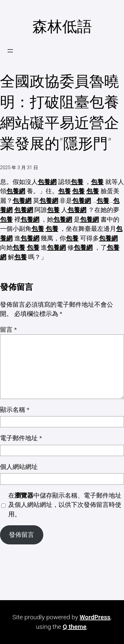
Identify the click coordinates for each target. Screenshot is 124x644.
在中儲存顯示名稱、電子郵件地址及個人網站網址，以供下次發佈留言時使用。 (65, 505)
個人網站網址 (19, 467)
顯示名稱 (15, 410)
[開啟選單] (10, 51)
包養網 (47, 182)
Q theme (75, 627)
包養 (77, 182)
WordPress (95, 617)
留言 (8, 330)
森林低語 (62, 27)
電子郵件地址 (21, 438)
